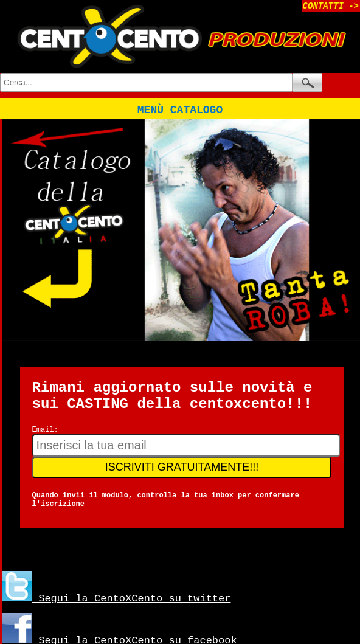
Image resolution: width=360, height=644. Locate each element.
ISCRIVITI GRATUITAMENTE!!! (182, 467)
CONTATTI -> (331, 6)
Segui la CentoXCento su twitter (116, 599)
